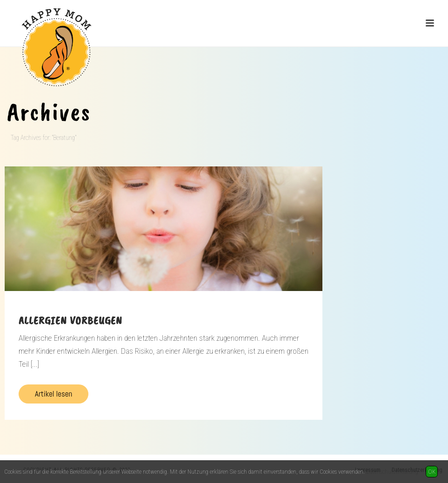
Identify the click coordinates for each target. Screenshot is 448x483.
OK (432, 472)
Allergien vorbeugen (70, 320)
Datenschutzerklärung (392, 472)
